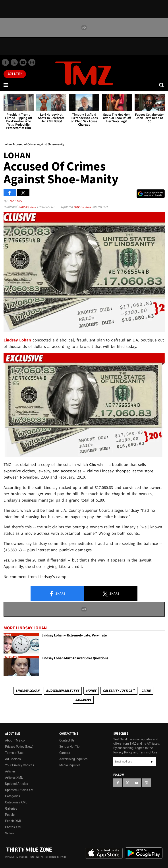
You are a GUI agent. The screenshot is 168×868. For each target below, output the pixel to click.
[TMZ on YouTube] (137, 783)
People (10, 815)
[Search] (162, 85)
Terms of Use (14, 753)
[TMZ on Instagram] (32, 62)
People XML (13, 821)
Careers (65, 753)
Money (91, 691)
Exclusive (83, 700)
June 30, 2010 (27, 207)
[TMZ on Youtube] (23, 62)
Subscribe (152, 762)
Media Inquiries (70, 765)
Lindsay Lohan (28, 691)
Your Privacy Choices (20, 765)
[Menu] (6, 85)
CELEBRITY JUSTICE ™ (119, 691)
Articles (10, 771)
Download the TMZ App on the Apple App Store (104, 853)
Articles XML (14, 778)
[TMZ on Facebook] (5, 62)
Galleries (11, 809)
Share (57, 594)
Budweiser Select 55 (63, 691)
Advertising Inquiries (73, 759)
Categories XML (16, 802)
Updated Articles (16, 784)
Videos (10, 833)
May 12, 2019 (82, 207)
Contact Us (67, 740)
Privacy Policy (123, 752)
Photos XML (14, 827)
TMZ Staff (15, 201)
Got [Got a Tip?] (15, 74)
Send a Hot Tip (69, 747)
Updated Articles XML (20, 790)
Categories (13, 796)
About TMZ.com (16, 740)
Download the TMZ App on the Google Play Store (144, 853)
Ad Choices (13, 759)
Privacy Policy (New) (19, 747)
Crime (146, 691)
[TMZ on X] (14, 62)
